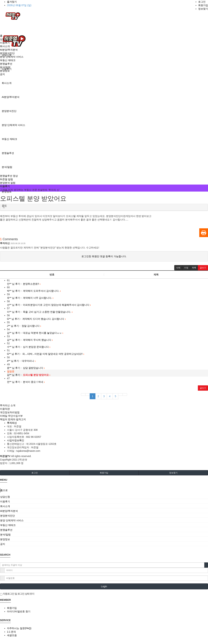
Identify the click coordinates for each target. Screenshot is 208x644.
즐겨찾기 (12, 2)
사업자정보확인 (16, 440)
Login (104, 586)
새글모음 (12, 635)
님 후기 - (29, 375)
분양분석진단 (9, 111)
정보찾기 (203, 9)
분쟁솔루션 (8, 153)
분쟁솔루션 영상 (9, 176)
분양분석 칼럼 (8, 183)
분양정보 (7, 192)
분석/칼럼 (7, 167)
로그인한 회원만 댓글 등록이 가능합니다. (104, 256)
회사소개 (7, 83)
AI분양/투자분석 (11, 97)
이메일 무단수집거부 (11, 416)
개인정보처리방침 (10, 412)
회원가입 (203, 5)
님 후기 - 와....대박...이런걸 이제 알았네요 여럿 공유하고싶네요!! (46, 354)
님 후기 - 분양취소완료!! (24, 284)
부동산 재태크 (9, 139)
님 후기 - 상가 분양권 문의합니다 (29, 347)
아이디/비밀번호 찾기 (19, 611)
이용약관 (5, 409)
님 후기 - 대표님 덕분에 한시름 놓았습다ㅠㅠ (35, 333)
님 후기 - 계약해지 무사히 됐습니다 (30, 340)
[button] (178, 268)
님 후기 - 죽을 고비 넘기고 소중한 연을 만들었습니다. (40, 312)
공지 (2, 74)
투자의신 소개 (8, 405)
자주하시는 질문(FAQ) (19, 628)
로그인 (202, 2)
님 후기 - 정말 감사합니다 (24, 326)
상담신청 (5, 39)
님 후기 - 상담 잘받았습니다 (26, 368)
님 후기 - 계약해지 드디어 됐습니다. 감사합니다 (36, 319)
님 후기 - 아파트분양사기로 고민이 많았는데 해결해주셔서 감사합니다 (49, 305)
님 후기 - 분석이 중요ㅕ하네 (26, 382)
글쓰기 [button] (203, 388)
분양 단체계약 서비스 (13, 125)
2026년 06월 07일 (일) (19, 5)
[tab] (104, 497)
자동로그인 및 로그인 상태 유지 (17, 594)
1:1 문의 (11, 632)
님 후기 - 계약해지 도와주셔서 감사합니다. (34, 291)
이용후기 (5, 43)
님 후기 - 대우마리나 (21, 361)
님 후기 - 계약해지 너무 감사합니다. (30, 298)
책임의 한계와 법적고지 (13, 419)
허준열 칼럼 (6, 179)
